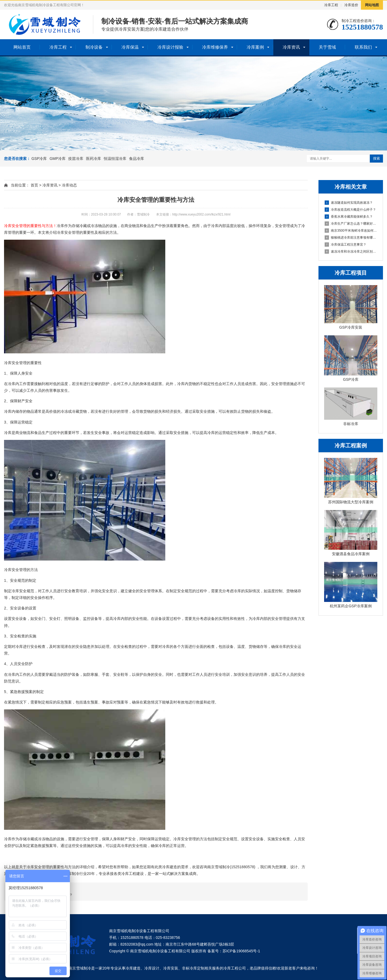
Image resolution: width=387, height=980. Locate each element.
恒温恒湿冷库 (115, 159)
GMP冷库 (58, 159)
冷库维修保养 (215, 47)
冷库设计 (152, 968)
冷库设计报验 (170, 47)
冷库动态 (69, 185)
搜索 (377, 158)
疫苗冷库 (76, 159)
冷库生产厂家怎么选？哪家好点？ (351, 224)
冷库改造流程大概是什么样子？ (350, 210)
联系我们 (363, 47)
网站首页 (22, 47)
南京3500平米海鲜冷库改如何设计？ (351, 231)
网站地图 (372, 5)
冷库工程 (331, 5)
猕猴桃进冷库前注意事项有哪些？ (351, 238)
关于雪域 (327, 47)
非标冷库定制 (193, 968)
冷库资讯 (291, 47)
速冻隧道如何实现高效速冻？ (349, 203)
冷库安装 (171, 968)
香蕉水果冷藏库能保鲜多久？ (349, 217)
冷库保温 (130, 47)
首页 (34, 185)
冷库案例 (255, 47)
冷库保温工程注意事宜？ (345, 245)
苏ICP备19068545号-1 (241, 951)
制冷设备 (94, 47)
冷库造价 (351, 5)
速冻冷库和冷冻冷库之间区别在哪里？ (351, 252)
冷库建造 (133, 968)
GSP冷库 (39, 159)
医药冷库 (94, 159)
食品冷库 (137, 159)
